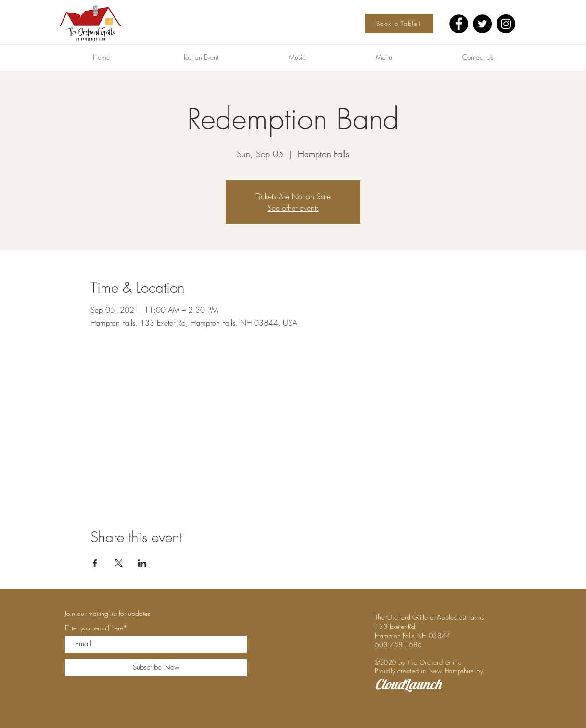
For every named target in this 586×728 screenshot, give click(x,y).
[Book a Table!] (399, 24)
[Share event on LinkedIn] (142, 563)
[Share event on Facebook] (95, 563)
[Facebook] (459, 24)
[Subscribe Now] (156, 668)
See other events (293, 208)
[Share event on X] (119, 563)
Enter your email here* (96, 628)
